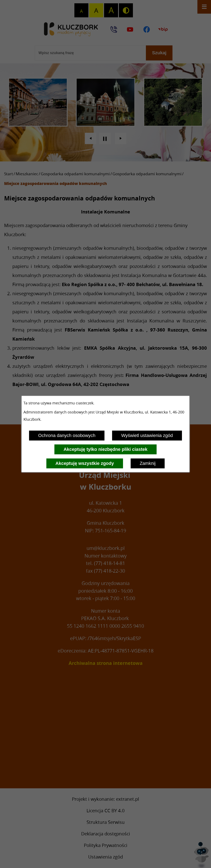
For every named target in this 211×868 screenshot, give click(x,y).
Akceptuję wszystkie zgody (85, 463)
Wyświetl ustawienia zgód (147, 435)
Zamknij (148, 463)
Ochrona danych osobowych (67, 435)
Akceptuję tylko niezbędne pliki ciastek (105, 449)
